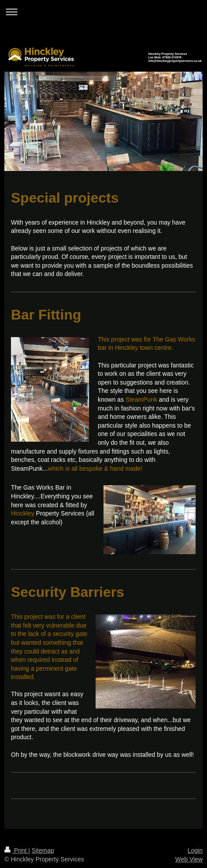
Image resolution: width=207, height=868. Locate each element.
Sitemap (43, 850)
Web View (189, 859)
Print (16, 850)
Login (195, 850)
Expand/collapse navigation (103, 12)
